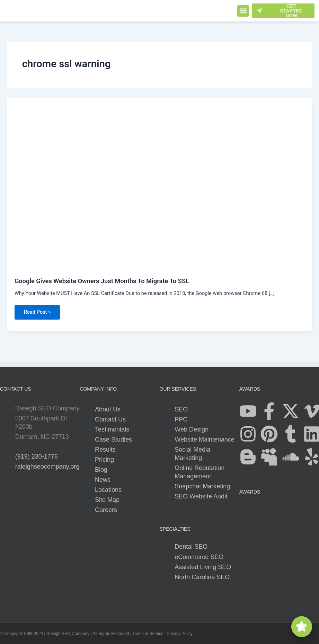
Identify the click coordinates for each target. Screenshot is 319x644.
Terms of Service (148, 634)
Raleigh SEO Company (68, 634)
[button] (243, 11)
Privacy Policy (180, 634)
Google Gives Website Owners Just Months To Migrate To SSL (102, 281)
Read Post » (37, 310)
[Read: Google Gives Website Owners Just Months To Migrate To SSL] (159, 183)
